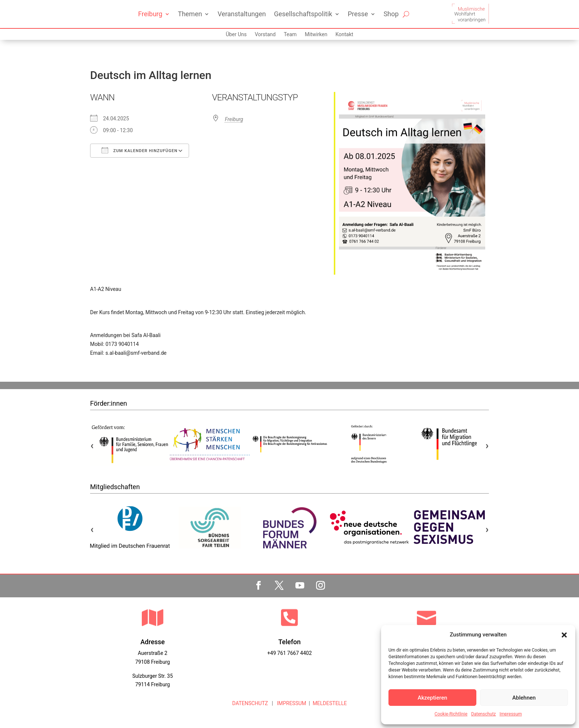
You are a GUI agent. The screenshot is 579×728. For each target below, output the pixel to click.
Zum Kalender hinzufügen (140, 150)
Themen (190, 14)
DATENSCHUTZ (250, 703)
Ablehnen (524, 698)
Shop (391, 14)
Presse (358, 14)
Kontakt (344, 35)
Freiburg (150, 14)
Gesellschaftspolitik (303, 14)
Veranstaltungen (242, 14)
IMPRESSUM (291, 703)
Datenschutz (484, 714)
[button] (564, 635)
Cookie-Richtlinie (451, 714)
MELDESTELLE (330, 703)
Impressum (511, 714)
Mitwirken (316, 35)
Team (290, 35)
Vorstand (265, 35)
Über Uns (236, 35)
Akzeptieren (432, 698)
